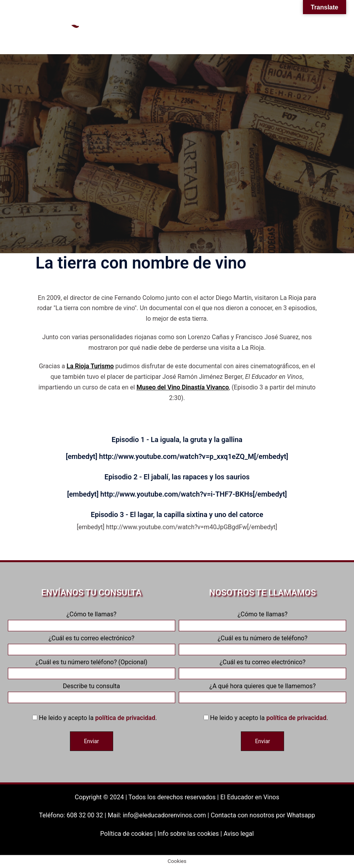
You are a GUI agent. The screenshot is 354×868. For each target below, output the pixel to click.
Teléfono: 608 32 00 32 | (73, 815)
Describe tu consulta (92, 692)
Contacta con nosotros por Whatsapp (263, 815)
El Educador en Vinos (250, 797)
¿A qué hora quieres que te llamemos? (262, 692)
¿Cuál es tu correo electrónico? (92, 644)
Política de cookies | (129, 834)
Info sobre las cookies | (191, 834)
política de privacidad (125, 718)
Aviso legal (239, 834)
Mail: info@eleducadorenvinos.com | (159, 815)
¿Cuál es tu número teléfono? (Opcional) (92, 668)
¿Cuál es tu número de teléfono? (262, 644)
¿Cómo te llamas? (92, 620)
